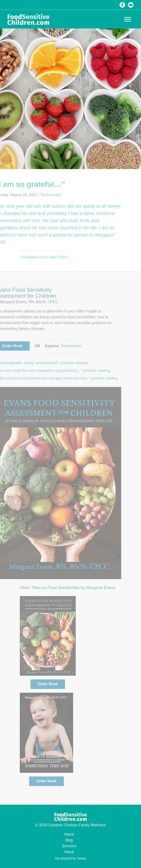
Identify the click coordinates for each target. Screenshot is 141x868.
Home (69, 834)
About (69, 852)
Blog (69, 840)
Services (69, 846)
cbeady (82, 858)
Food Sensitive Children (28, 19)
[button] (128, 19)
